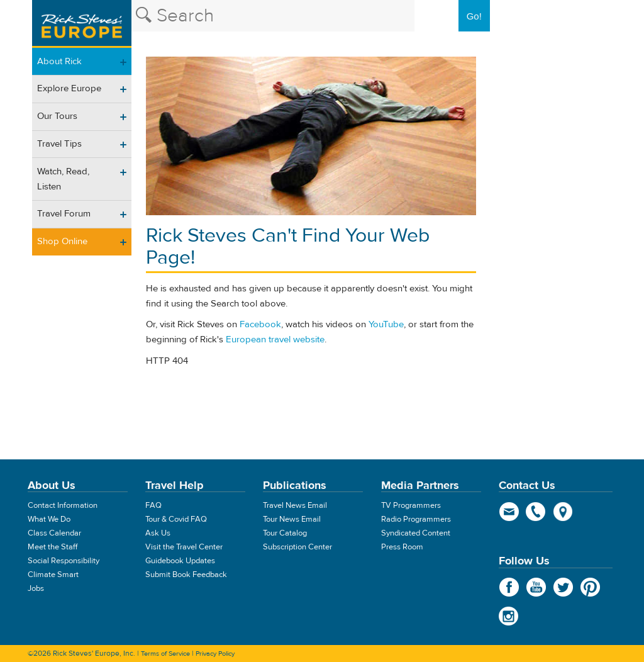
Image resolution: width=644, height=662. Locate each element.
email (509, 512)
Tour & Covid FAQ (176, 519)
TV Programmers (411, 505)
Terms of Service (165, 654)
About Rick (59, 61)
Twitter (563, 587)
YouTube (386, 324)
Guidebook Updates (180, 561)
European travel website (275, 339)
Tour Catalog (285, 533)
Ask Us (158, 533)
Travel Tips (59, 144)
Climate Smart (53, 575)
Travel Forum (64, 214)
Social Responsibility (64, 561)
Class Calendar (54, 533)
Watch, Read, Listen (63, 179)
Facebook (260, 324)
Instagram (509, 616)
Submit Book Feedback (186, 575)
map (563, 512)
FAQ (153, 505)
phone (536, 512)
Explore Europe (69, 88)
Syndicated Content (416, 533)
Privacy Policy (215, 654)
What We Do (49, 519)
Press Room (402, 547)
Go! (474, 16)
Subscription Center (297, 547)
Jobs (36, 588)
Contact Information (63, 505)
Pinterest (590, 587)
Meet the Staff (53, 547)
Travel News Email (295, 505)
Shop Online (62, 241)
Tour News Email (292, 519)
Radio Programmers (416, 519)
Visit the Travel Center (184, 547)
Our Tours (57, 116)
